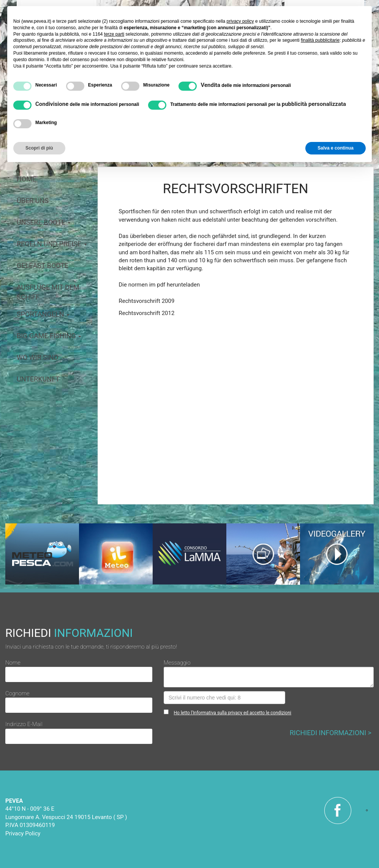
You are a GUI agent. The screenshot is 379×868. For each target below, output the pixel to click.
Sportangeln (43, 314)
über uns (33, 201)
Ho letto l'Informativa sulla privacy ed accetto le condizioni (233, 713)
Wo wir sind (37, 357)
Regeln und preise (52, 244)
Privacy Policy (23, 833)
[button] (136, 415)
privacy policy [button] (240, 21)
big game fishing (49, 336)
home (26, 179)
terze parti (114, 34)
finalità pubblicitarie (320, 40)
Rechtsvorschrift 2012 (147, 313)
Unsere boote (44, 222)
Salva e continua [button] (336, 148)
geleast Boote (43, 265)
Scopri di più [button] (39, 148)
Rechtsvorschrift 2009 (147, 301)
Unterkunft (38, 379)
